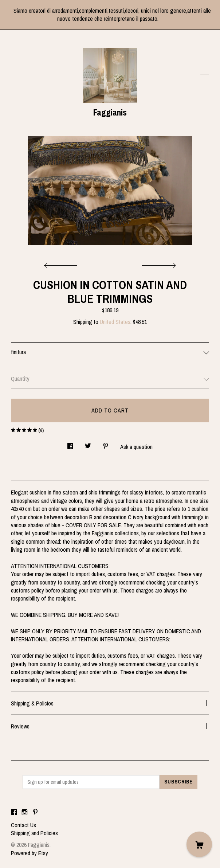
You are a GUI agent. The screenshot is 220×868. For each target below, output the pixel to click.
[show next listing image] (158, 263)
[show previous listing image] (62, 263)
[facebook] (14, 813)
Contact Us (23, 825)
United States (115, 322)
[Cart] (199, 844)
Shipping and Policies (34, 833)
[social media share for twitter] (88, 444)
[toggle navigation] (205, 77)
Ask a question (136, 447)
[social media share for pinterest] (106, 444)
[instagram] (25, 813)
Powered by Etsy (30, 853)
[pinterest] (35, 813)
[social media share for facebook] (70, 444)
